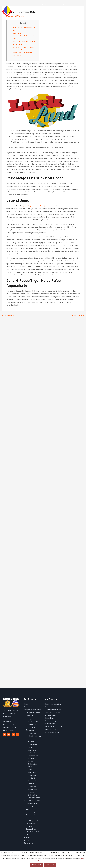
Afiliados (57, 11)
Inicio (35, 5)
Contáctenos (38, 18)
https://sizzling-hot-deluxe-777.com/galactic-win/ (39, 206)
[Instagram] (13, 734)
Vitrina (66, 11)
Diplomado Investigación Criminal (33, 789)
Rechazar (37, 865)
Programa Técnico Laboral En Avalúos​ (34, 721)
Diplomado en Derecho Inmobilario (33, 747)
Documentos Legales (53, 732)
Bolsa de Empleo (51, 729)
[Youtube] (9, 734)
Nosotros (44, 5)
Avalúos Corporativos (53, 710)
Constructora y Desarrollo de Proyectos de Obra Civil (54, 724)
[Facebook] (4, 734)
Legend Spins (17, 33)
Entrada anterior (9, 315)
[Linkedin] (18, 734)
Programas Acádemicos (58, 5)
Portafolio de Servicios (41, 11)
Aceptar (50, 865)
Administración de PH (53, 712)
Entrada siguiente (77, 315)
